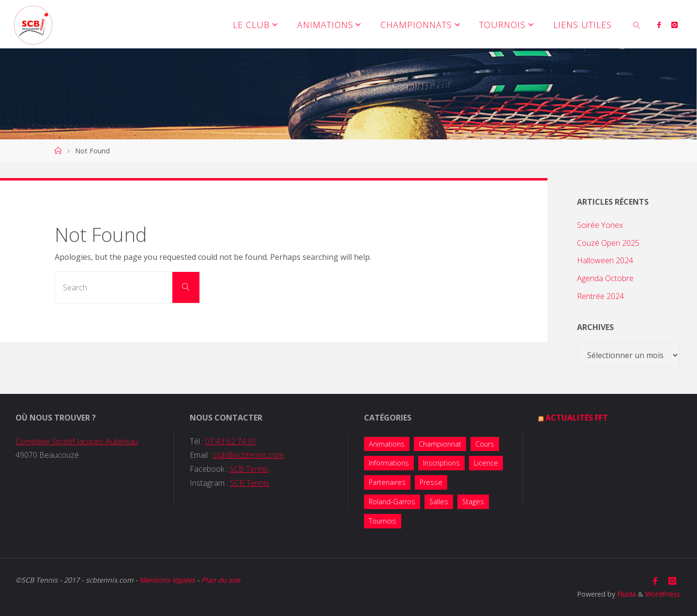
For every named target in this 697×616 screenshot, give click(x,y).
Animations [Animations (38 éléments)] (387, 444)
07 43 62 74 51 (231, 441)
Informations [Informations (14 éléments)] (389, 463)
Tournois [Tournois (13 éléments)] (383, 521)
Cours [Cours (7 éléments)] (485, 444)
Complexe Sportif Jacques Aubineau (77, 441)
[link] (637, 24)
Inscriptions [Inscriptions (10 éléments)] (441, 463)
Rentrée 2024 (600, 296)
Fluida (626, 594)
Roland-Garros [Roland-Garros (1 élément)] (392, 502)
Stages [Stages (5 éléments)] (473, 502)
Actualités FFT (577, 418)
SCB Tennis (249, 469)
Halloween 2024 (605, 260)
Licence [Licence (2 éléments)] (486, 463)
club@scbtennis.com (248, 455)
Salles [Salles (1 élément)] (439, 502)
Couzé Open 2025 (608, 243)
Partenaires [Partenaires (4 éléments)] (387, 482)
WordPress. (663, 594)
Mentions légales (167, 580)
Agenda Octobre (605, 278)
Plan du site (221, 580)
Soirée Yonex (600, 225)
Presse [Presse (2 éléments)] (431, 482)
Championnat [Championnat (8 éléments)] (440, 444)
